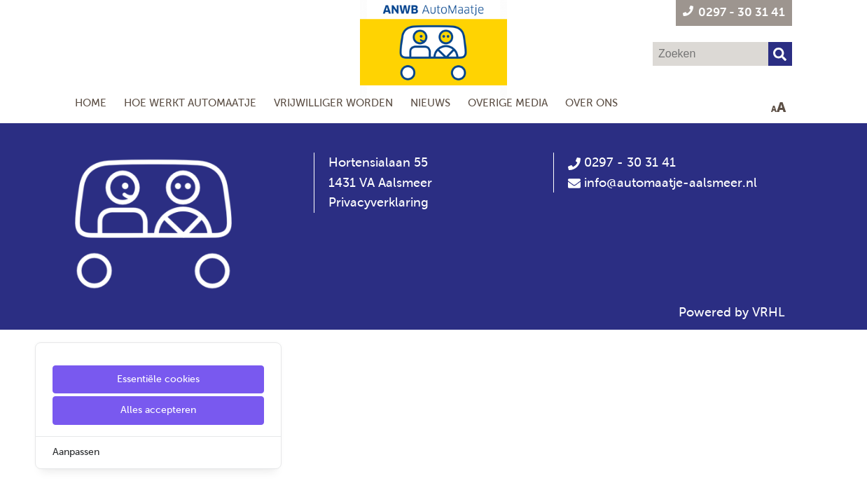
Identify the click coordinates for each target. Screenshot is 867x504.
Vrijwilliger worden (333, 103)
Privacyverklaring (379, 202)
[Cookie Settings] (16, 483)
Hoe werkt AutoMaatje (190, 103)
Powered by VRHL (732, 312)
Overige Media (508, 103)
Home (91, 103)
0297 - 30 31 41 (622, 162)
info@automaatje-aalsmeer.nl (671, 183)
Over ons (591, 103)
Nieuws (430, 103)
